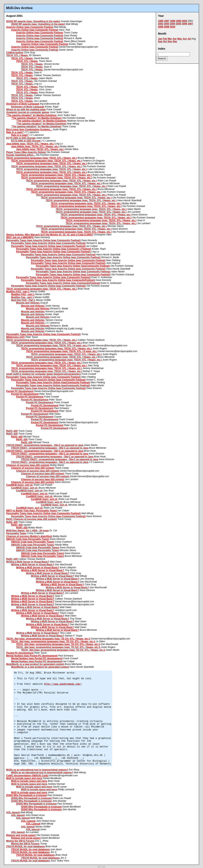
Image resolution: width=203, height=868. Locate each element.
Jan (160, 39)
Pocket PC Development (20, 391)
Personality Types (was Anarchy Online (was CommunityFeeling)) (58, 280)
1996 (161, 21)
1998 (173, 21)
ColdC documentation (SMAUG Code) (27, 775)
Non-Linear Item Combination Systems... (29, 129)
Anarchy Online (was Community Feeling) (30, 27)
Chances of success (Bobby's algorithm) (29, 536)
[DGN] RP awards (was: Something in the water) (33, 21)
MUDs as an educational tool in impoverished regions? (37, 770)
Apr (175, 39)
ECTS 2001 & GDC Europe (21, 138)
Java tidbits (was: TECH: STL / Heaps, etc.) (30, 144)
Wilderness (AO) (15, 337)
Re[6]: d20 (12, 522)
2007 (190, 24)
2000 (184, 21)
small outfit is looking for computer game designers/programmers (43, 374)
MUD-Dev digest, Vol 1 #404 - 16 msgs (27, 531)
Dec (175, 42)
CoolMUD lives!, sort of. (20, 485)
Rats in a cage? (15, 132)
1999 (179, 21)
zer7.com (101, 867)
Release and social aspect (21, 835)
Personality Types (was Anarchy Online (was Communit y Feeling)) (54, 249)
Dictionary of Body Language (23, 104)
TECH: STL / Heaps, (17, 55)
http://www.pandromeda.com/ (63, 684)
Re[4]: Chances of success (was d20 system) (31, 519)
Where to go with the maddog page (26, 110)
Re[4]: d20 (12, 431)
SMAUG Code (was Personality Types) (28, 539)
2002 (161, 24)
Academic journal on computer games (28, 112)
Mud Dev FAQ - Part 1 (23, 300)
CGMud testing (15, 53)
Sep (160, 42)
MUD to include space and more (24, 778)
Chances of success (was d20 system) (28, 465)
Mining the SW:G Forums (20, 841)
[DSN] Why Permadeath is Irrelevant (26, 795)
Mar (170, 39)
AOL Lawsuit (28, 821)
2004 (173, 24)
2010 (173, 27)
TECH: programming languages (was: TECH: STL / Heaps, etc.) (42, 158)
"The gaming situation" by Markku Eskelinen (31, 115)
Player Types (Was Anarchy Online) (26, 152)
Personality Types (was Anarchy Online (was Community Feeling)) (43, 240)
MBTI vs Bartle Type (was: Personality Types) (32, 511)
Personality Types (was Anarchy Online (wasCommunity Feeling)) (73, 266)
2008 (161, 27)
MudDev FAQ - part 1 (18, 292)
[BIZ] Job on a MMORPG (20, 237)
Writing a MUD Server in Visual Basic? (28, 562)
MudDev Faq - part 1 (23, 297)
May (180, 39)
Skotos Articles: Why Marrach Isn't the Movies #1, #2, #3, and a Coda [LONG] (49, 235)
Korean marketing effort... (21, 155)
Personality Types (16, 533)
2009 (167, 27)
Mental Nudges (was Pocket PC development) (32, 656)
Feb (165, 39)
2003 (167, 24)
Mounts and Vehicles (28, 303)
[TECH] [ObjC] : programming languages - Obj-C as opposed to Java (45, 445)
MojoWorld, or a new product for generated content (35, 664)
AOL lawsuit (13, 812)
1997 (167, 21)
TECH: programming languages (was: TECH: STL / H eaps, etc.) (52, 346)
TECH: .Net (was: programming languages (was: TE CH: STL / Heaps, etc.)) (48, 639)
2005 (179, 24)
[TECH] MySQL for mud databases (25, 846)
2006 (184, 24)
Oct (165, 42)
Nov (170, 42)
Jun (185, 39)
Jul (189, 39)
